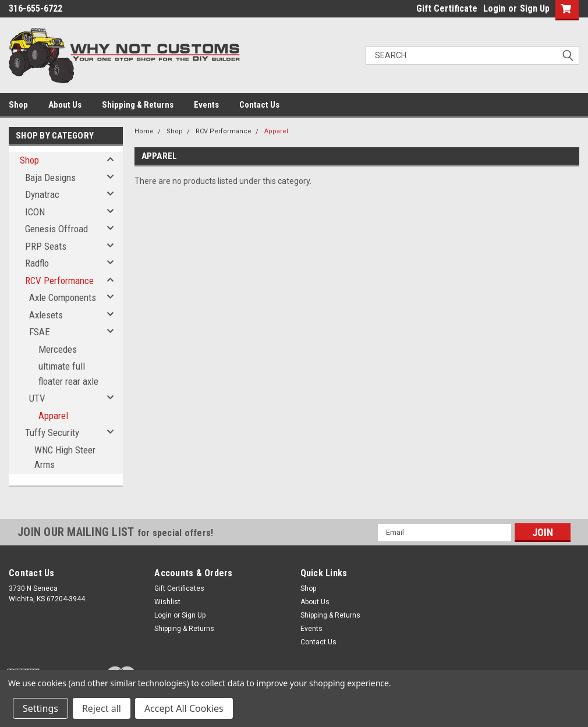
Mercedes (58, 349)
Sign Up (535, 8)
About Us (65, 105)
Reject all (102, 708)
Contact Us (259, 105)
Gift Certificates (179, 588)
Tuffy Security (52, 432)
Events (206, 105)
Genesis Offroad (56, 229)
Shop (18, 105)
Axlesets (46, 315)
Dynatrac (42, 194)
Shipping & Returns (138, 105)
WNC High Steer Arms (65, 458)
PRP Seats (46, 246)
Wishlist (167, 602)
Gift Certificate (447, 8)
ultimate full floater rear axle (68, 374)
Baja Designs (50, 178)
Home (144, 131)
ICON (35, 212)
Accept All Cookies (184, 708)
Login (494, 8)
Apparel (53, 416)
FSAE (40, 332)
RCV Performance (59, 281)
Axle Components (63, 297)
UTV (37, 398)
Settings (40, 708)
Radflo (37, 263)
